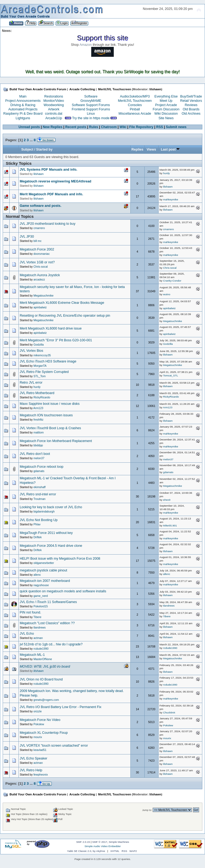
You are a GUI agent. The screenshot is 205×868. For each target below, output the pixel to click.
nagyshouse (41, 585)
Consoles (135, 105)
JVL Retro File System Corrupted (44, 372)
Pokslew (39, 724)
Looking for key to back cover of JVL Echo (51, 507)
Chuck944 (169, 712)
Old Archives (191, 114)
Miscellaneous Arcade (135, 114)
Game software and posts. (40, 206)
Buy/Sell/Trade (191, 96)
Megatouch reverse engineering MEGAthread (55, 181)
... (32, 140)
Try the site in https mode (91, 118)
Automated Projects (23, 109)
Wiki (123, 127)
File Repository (141, 127)
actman (38, 638)
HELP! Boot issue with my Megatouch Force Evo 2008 (60, 559)
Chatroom (109, 127)
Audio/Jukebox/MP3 (135, 96)
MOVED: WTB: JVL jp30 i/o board (45, 667)
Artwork (54, 109)
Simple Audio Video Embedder (103, 846)
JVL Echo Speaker (33, 758)
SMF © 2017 (100, 842)
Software (91, 96)
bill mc (38, 241)
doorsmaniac (42, 254)
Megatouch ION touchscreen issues (46, 415)
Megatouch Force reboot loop (41, 467)
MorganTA (40, 366)
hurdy (166, 173)
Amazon (86, 45)
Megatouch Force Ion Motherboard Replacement (56, 441)
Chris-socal (41, 267)
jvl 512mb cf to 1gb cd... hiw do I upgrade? (51, 644)
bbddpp (38, 445)
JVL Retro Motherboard (37, 393)
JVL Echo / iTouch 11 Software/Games (48, 602)
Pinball (135, 109)
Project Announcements (23, 101)
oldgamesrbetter (44, 563)
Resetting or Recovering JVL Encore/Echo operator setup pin (65, 316)
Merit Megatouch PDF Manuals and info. (51, 194)
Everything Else (166, 96)
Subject (27, 149)
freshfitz (39, 420)
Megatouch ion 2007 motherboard (45, 581)
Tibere (37, 617)
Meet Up (166, 101)
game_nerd (41, 596)
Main (23, 96)
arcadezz (39, 279)
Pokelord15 (41, 606)
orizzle (38, 711)
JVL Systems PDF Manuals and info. (48, 170)
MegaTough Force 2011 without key (46, 533)
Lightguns (23, 118)
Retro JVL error (31, 383)
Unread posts (29, 127)
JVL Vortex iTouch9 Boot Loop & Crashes (50, 428)
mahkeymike (171, 199)
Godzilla (39, 345)
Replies (137, 149)
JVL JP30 (27, 237)
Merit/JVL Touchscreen (135, 101)
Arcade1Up (54, 118)
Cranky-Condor (172, 281)
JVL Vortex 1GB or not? (37, 262)
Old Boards (191, 109)
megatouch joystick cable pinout (43, 570)
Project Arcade (166, 105)
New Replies (52, 127)
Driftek (38, 537)
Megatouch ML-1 (32, 655)
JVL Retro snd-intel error (38, 494)
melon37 (39, 458)
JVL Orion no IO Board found (41, 679)
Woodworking (54, 105)
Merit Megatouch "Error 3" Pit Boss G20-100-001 (56, 340)
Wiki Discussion (166, 114)
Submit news (176, 127)
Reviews (191, 105)
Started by (44, 149)
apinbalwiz (40, 307)
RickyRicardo (42, 397)
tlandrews (169, 606)
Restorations (54, 96)
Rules (94, 127)
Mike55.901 (170, 525)
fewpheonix (41, 775)
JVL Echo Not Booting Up (39, 520)
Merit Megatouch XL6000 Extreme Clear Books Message (62, 303)
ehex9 (167, 500)
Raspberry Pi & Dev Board (23, 114)
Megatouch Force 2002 (37, 249)
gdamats (39, 471)
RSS (160, 127)
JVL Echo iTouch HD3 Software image (48, 361)
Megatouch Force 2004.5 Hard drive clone (51, 546)
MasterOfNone (43, 659)
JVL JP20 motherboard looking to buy (47, 224)
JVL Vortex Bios (31, 351)
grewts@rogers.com (46, 700)
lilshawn (155, 89)
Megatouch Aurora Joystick (40, 275)
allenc (37, 575)
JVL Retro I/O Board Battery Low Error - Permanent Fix (60, 707)
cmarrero (39, 228)
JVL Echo (27, 634)
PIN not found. (30, 612)
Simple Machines (119, 842)
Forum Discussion (166, 109)
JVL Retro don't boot (35, 454)
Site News (166, 118)
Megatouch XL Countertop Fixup (44, 733)
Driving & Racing (23, 105)
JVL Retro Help (31, 770)
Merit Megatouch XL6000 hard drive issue (51, 328)
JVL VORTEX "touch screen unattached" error (54, 746)
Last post (170, 149)
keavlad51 (40, 750)
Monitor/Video (54, 101)
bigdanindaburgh (44, 511)
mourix (38, 737)
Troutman (39, 499)
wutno (167, 294)
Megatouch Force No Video (40, 720)
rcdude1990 (41, 649)
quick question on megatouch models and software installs (63, 591)
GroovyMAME (91, 101)
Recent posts (76, 127)
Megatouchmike (44, 295)
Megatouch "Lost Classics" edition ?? (47, 623)
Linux (91, 114)
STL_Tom (40, 376)
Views (151, 149)
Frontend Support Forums (91, 109)
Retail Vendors (191, 101)
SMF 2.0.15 (83, 842)
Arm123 (38, 408)
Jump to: (147, 810)
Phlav (37, 524)
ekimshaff (40, 487)
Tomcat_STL (171, 375)
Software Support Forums (91, 105)
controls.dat (54, 114)
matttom (39, 432)
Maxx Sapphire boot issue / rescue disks (50, 404)
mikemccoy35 (42, 355)
